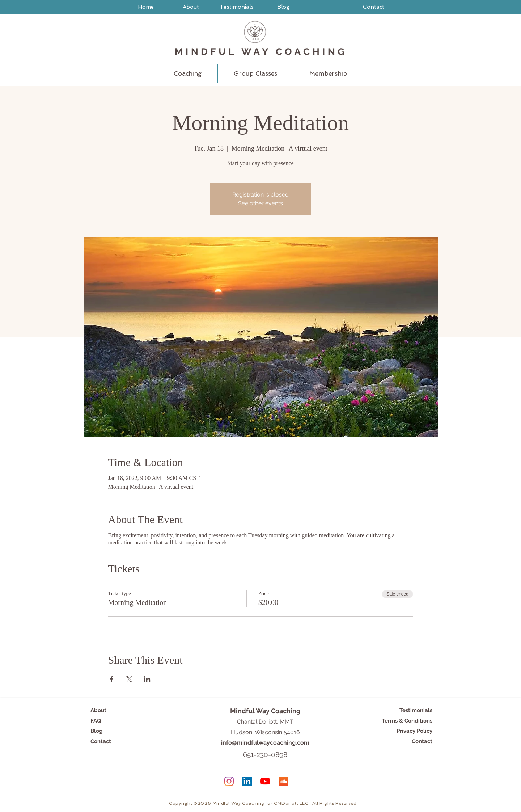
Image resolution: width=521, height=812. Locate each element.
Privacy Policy (414, 731)
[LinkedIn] (247, 781)
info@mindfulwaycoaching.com (265, 743)
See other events (260, 203)
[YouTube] (265, 781)
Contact (101, 741)
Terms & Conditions (407, 721)
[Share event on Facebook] (112, 679)
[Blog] (283, 7)
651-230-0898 (265, 754)
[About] (191, 7)
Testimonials (416, 710)
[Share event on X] (129, 679)
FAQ (96, 721)
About (98, 710)
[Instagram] (229, 781)
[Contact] (373, 7)
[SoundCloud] (283, 781)
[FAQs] (381, 27)
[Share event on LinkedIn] (147, 679)
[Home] (146, 7)
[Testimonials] (237, 7)
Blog (97, 731)
